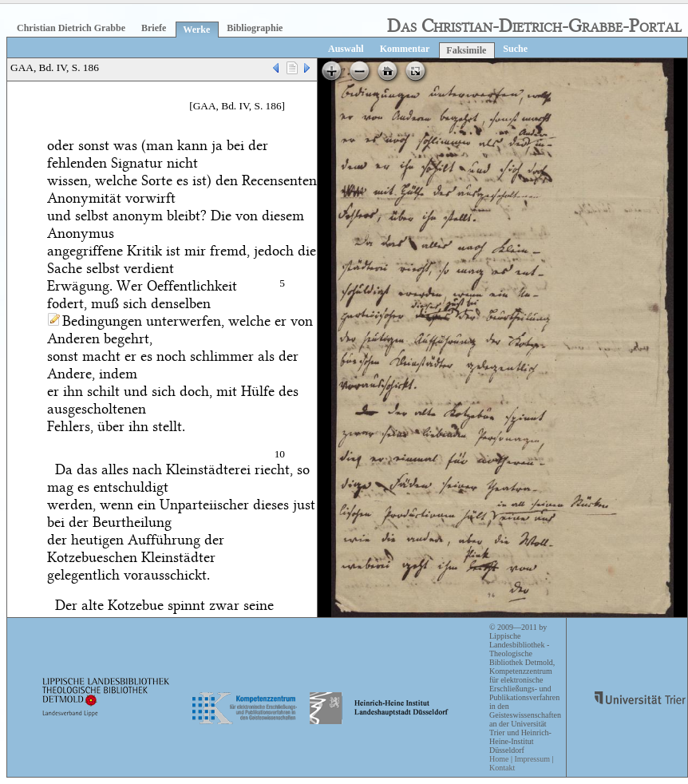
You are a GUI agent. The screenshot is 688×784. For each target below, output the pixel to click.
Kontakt (502, 768)
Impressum (532, 759)
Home (499, 759)
